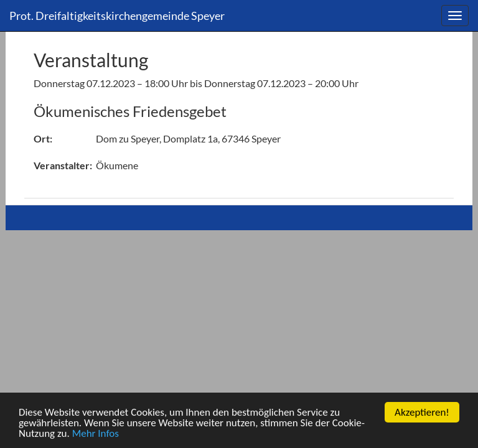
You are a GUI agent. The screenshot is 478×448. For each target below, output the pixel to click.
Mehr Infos (96, 434)
